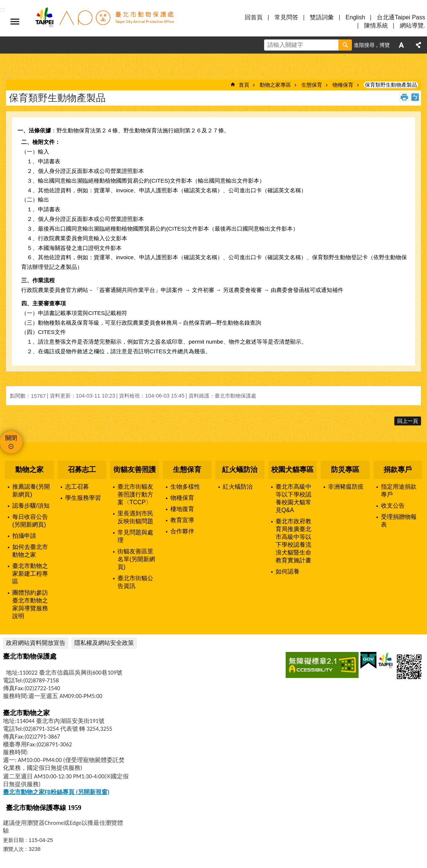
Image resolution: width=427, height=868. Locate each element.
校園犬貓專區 (292, 470)
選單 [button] (15, 22)
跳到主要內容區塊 (4, 4)
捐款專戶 (398, 470)
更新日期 (13, 840)
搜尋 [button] (345, 45)
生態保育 (312, 85)
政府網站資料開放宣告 (36, 643)
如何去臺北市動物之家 (30, 551)
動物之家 (29, 470)
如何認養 (288, 571)
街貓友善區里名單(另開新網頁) (136, 559)
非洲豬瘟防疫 (346, 487)
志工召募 (77, 487)
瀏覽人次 (13, 849)
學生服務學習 (83, 498)
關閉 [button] (11, 438)
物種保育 (343, 85)
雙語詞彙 (322, 17)
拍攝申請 (24, 536)
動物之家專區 (275, 85)
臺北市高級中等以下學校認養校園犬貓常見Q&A (293, 498)
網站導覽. (412, 25)
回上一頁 (408, 421)
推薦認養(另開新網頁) (31, 491)
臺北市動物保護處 (104, 22)
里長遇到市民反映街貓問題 (135, 517)
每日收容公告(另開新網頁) (30, 521)
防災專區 (345, 470)
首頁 (244, 85)
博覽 (385, 45)
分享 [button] (418, 45)
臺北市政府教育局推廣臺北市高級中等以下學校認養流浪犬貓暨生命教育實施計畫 (293, 541)
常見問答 (286, 17)
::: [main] (8, 77)
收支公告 (393, 506)
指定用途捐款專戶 (399, 491)
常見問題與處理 (135, 536)
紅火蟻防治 (240, 470)
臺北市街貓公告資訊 (135, 582)
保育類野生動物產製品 (391, 85)
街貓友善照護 (135, 470)
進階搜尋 (364, 45)
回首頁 (254, 17)
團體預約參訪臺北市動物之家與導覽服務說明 (30, 604)
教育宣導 (182, 520)
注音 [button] (415, 97)
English (355, 17)
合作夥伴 (182, 531)
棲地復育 (182, 509)
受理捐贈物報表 (399, 521)
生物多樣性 (185, 487)
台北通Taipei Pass (401, 17)
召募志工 (82, 470)
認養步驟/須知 (31, 506)
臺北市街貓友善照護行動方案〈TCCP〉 (135, 494)
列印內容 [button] (404, 97)
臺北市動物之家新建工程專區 (30, 574)
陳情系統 (376, 25)
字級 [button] (401, 45)
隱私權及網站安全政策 (104, 643)
